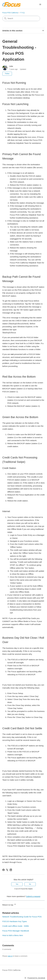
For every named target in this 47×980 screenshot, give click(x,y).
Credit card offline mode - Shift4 (16, 926)
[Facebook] (4, 870)
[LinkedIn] (11, 870)
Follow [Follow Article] (7, 74)
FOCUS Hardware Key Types (15, 921)
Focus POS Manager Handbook (16, 931)
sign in (10, 956)
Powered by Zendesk (36, 978)
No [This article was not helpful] (30, 884)
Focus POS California (10, 13)
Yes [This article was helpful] (17, 884)
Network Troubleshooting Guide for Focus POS (22, 917)
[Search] (21, 18)
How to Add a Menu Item (13, 935)
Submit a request (33, 896)
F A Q (22, 13)
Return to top (9, 904)
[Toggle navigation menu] (40, 4)
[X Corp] (7, 870)
